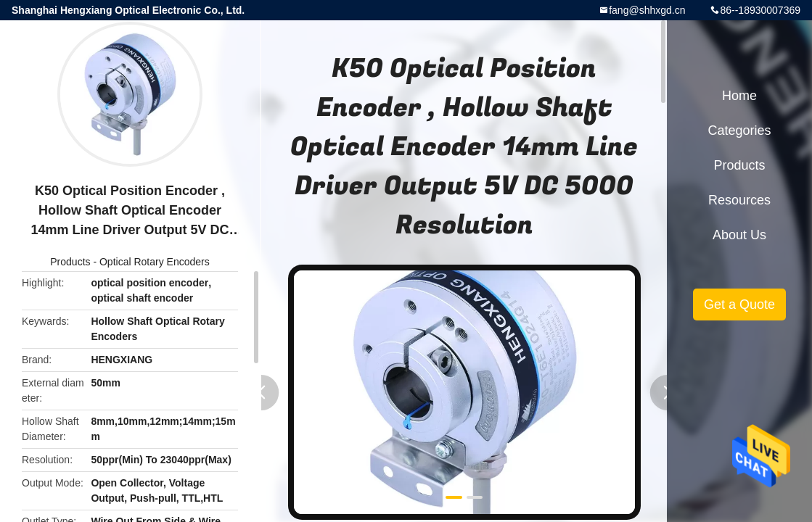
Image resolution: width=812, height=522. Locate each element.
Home (739, 96)
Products (70, 262)
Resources (739, 200)
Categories (739, 130)
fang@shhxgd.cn (647, 10)
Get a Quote (739, 304)
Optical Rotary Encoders (155, 262)
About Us (739, 235)
